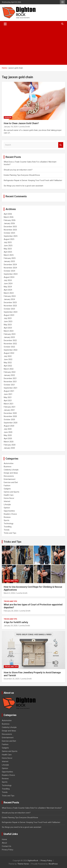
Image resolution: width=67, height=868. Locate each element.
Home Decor (9, 498)
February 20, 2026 (11, 611)
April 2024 (8, 290)
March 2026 (9, 217)
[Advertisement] (33, 46)
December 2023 (10, 302)
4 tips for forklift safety (16, 622)
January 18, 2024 (11, 127)
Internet (7, 501)
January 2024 (9, 299)
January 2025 (9, 261)
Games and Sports (12, 492)
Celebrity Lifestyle (11, 470)
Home (4, 839)
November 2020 (10, 416)
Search (61, 145)
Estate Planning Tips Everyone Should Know (22, 175)
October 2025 (9, 233)
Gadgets (7, 489)
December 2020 (10, 413)
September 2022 (11, 350)
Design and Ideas (11, 473)
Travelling (8, 527)
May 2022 (8, 363)
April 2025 (8, 252)
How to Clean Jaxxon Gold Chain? (21, 123)
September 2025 (11, 236)
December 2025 (10, 227)
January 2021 (9, 410)
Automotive (9, 463)
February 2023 (10, 334)
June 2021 (8, 394)
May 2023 (8, 325)
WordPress (53, 864)
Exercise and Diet (11, 482)
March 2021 (9, 404)
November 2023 (10, 306)
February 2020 (10, 445)
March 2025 (9, 255)
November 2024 (10, 268)
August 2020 (9, 426)
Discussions (9, 476)
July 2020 (8, 429)
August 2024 (9, 277)
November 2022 (10, 344)
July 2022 (8, 356)
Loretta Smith (24, 127)
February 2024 (10, 296)
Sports (7, 520)
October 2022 (9, 347)
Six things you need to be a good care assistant (23, 186)
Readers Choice (10, 514)
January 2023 (9, 337)
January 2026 (9, 223)
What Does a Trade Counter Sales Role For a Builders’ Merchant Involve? (32, 808)
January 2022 (9, 375)
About (4, 843)
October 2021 (9, 385)
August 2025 (9, 239)
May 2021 (8, 397)
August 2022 (9, 353)
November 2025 (10, 230)
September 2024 (11, 274)
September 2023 (11, 312)
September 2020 (11, 423)
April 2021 (8, 401)
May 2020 (8, 435)
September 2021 (11, 388)
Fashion (8, 117)
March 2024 (9, 293)
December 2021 (10, 378)
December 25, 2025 (12, 679)
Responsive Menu (62, 2)
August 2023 (9, 315)
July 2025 (8, 242)
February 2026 (10, 220)
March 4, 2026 (9, 593)
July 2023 (8, 318)
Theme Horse (23, 864)
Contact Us (7, 846)
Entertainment (10, 479)
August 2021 (9, 391)
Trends (7, 530)
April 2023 (8, 328)
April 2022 (8, 366)
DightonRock (33, 861)
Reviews (7, 517)
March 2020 (9, 442)
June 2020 (8, 432)
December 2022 (10, 340)
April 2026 (8, 214)
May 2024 (8, 287)
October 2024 (9, 271)
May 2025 (8, 249)
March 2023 (9, 331)
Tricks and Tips (10, 533)
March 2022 (9, 369)
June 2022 (8, 359)
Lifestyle (7, 505)
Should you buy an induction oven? (18, 170)
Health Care (9, 495)
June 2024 (8, 284)
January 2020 (9, 448)
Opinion (7, 508)
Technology (9, 524)
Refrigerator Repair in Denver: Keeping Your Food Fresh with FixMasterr (33, 180)
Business (8, 467)
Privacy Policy (8, 850)
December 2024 (10, 265)
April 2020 (8, 438)
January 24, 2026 (11, 626)
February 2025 (10, 258)
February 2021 (10, 407)
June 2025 (8, 246)
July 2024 (8, 280)
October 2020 (9, 420)
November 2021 (10, 382)
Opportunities (9, 511)
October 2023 (9, 309)
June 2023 (8, 321)
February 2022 (10, 372)
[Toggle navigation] (5, 24)
